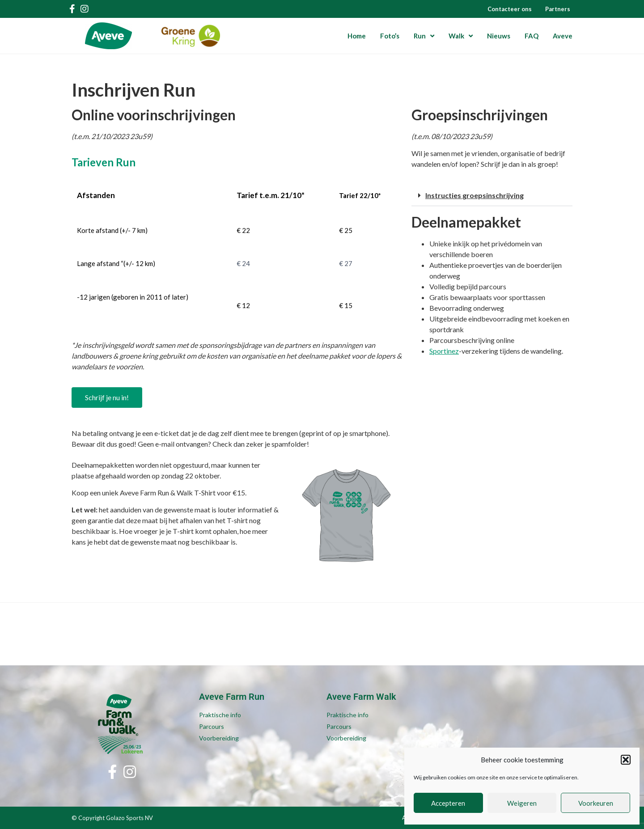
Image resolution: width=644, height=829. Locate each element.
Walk (461, 36)
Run (424, 36)
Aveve (563, 36)
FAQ (532, 36)
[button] (626, 760)
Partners (558, 9)
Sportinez (444, 351)
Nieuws (499, 36)
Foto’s (390, 36)
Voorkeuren (596, 803)
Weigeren (522, 803)
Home (357, 36)
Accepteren (448, 803)
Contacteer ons (510, 9)
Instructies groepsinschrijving (475, 195)
